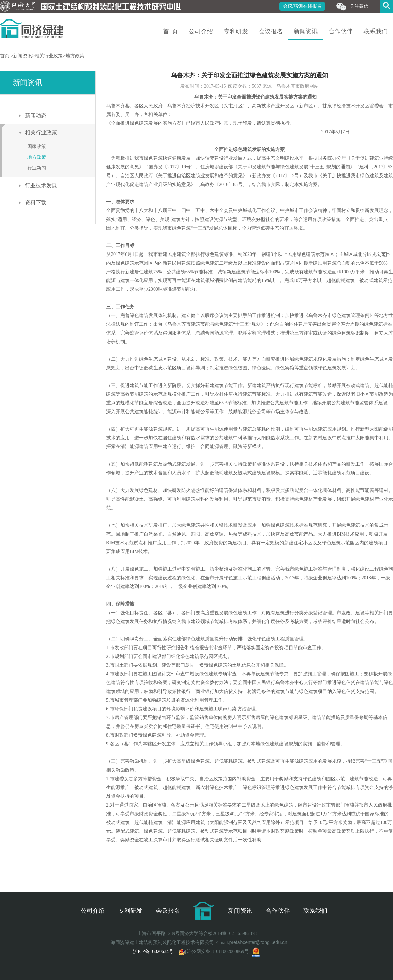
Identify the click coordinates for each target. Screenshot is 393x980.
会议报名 (271, 31)
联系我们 (376, 31)
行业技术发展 (41, 185)
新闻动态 (36, 115)
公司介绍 (201, 31)
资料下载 (36, 203)
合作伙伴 (341, 31)
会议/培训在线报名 (302, 6)
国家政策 (37, 146)
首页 (5, 56)
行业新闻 (37, 168)
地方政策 (75, 56)
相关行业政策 (49, 56)
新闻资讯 (306, 31)
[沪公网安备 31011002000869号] (214, 952)
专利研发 (236, 31)
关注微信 (352, 7)
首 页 (170, 31)
